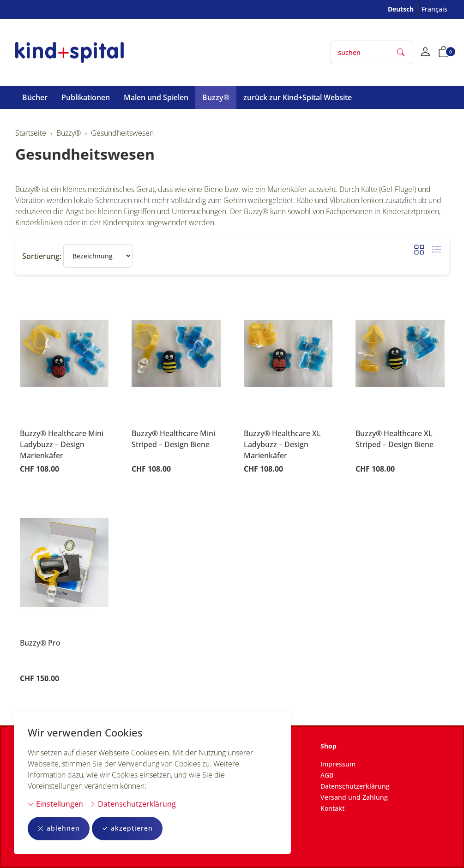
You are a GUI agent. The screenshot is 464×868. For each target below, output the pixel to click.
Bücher (35, 97)
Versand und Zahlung (354, 797)
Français (434, 9)
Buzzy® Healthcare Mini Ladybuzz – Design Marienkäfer (62, 444)
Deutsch (401, 9)
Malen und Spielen (156, 97)
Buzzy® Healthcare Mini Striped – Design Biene (173, 439)
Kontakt (332, 808)
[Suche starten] (401, 52)
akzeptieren (127, 829)
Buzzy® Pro (40, 643)
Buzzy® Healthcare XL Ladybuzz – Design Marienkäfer (282, 444)
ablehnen (59, 829)
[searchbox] (361, 52)
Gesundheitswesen (85, 154)
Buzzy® (216, 97)
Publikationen (86, 97)
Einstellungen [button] (55, 804)
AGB (327, 775)
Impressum (338, 764)
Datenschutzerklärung (133, 804)
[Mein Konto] (425, 53)
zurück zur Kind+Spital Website (298, 97)
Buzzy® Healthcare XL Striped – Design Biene (395, 439)
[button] (444, 53)
